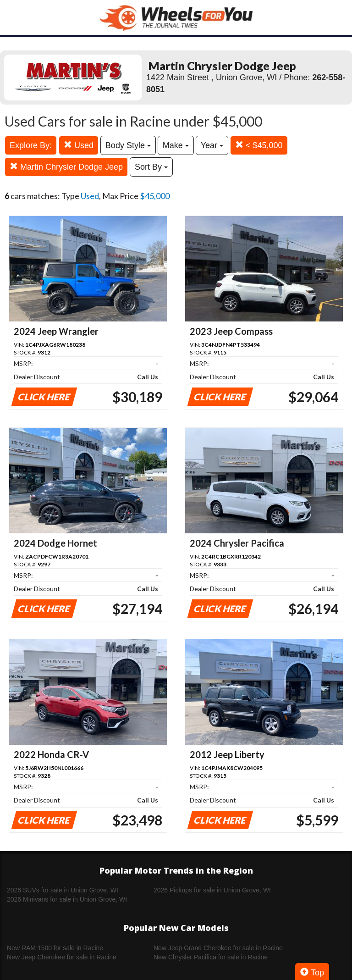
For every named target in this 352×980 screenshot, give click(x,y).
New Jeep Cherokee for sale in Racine (62, 957)
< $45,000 (259, 145)
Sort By (151, 167)
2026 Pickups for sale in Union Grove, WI (212, 890)
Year (212, 145)
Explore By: (31, 145)
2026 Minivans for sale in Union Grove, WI (67, 899)
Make (176, 145)
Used (79, 145)
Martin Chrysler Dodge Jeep (66, 167)
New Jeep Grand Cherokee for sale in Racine (218, 948)
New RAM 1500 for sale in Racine (55, 948)
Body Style (128, 145)
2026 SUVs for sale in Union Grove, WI (63, 890)
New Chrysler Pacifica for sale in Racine (211, 957)
